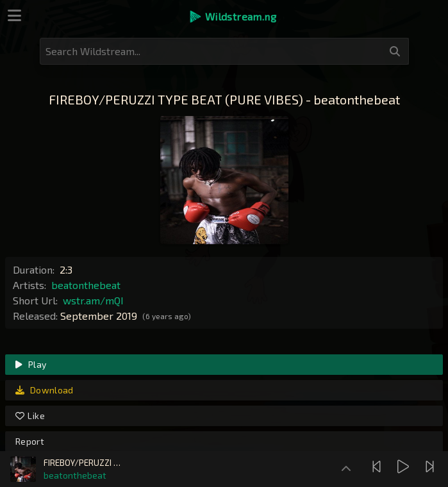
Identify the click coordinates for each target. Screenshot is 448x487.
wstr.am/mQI (93, 300)
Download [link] (45, 390)
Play (31, 364)
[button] (232, 17)
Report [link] (30, 441)
